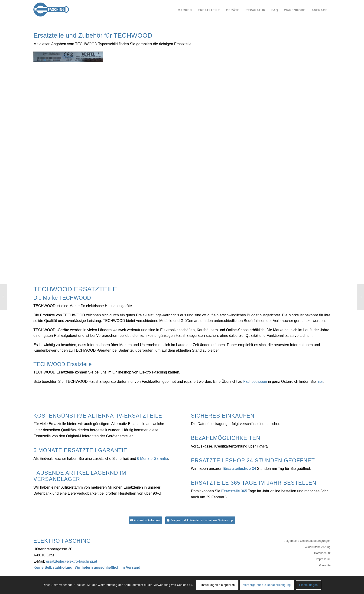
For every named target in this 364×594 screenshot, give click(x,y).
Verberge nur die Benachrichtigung (267, 585)
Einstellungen (309, 585)
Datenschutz (322, 553)
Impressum (323, 559)
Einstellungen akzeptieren (217, 585)
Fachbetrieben (255, 381)
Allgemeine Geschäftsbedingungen (307, 541)
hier (320, 381)
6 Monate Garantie (153, 459)
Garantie (325, 565)
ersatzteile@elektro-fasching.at (71, 561)
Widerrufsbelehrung (318, 547)
